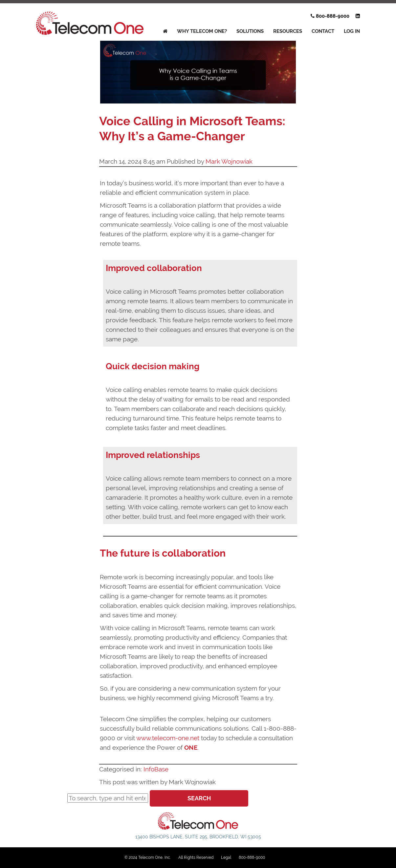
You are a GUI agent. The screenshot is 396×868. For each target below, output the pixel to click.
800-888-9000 (330, 16)
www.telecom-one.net (168, 738)
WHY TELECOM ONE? (202, 31)
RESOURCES (288, 31)
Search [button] (199, 798)
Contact (323, 31)
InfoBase (156, 769)
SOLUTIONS (250, 31)
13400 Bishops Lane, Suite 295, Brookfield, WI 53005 (198, 837)
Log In (352, 31)
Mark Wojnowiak (229, 161)
